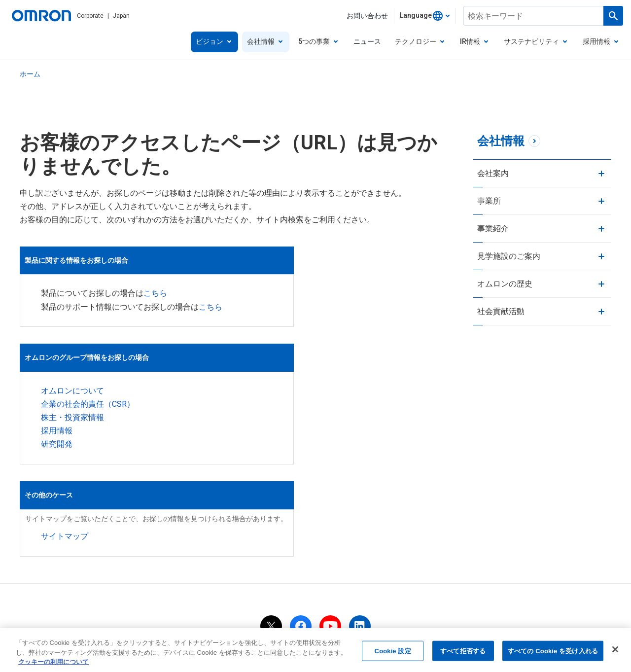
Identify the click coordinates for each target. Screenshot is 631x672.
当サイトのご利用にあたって (277, 573)
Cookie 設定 (393, 653)
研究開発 (57, 448)
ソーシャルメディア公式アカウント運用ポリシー (505, 573)
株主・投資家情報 (72, 422)
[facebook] (301, 539)
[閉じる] (615, 651)
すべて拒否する (463, 653)
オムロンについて (72, 395)
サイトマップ (292, 411)
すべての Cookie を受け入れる (553, 653)
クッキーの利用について (375, 573)
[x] (271, 539)
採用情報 (57, 435)
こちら (383, 283)
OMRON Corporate (81, 573)
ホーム (30, 74)
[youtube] (330, 539)
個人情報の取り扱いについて (171, 573)
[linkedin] (360, 539)
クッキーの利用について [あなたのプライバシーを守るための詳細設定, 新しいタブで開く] (53, 664)
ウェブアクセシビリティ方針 (315, 586)
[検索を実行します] (613, 16)
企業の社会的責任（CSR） (88, 408)
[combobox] (425, 16)
